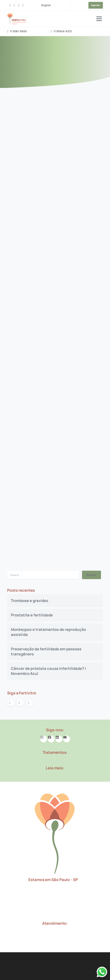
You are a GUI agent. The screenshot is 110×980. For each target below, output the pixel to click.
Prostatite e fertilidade (32, 615)
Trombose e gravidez (30, 601)
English (46, 5)
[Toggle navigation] (99, 19)
